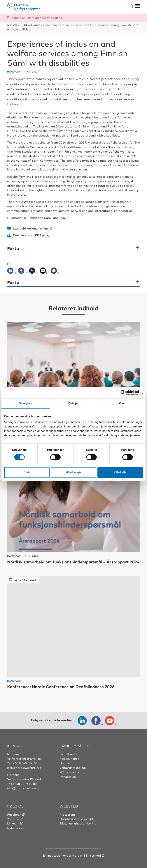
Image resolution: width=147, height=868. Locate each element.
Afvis (27, 472)
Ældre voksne (69, 772)
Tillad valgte (73, 472)
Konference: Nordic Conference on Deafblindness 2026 (61, 687)
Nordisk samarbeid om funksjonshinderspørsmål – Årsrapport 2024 (73, 562)
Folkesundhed (69, 758)
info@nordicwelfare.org (24, 767)
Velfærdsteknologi (73, 767)
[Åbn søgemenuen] (131, 6)
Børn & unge (68, 754)
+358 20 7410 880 (26, 784)
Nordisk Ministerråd (86, 855)
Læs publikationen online (31, 228)
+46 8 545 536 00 (25, 763)
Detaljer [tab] (73, 403)
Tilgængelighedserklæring (78, 823)
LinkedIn (13, 823)
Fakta (13, 248)
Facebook (14, 814)
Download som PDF (27, 235)
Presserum (67, 814)
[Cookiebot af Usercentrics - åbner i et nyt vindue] (127, 393)
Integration (68, 776)
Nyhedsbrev (16, 828)
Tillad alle (120, 472)
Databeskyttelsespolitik (77, 819)
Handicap (66, 763)
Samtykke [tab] (26, 403)
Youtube (13, 819)
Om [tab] (121, 403)
